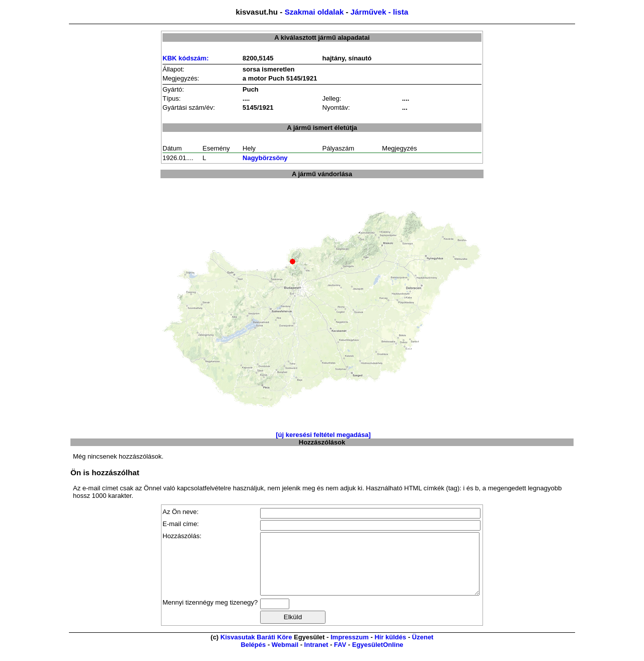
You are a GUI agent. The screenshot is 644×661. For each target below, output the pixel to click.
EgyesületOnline (378, 657)
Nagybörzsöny (265, 158)
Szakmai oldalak (314, 12)
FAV (340, 657)
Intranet (316, 657)
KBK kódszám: (186, 58)
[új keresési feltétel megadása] (323, 435)
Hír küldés (390, 649)
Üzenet (423, 649)
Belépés (253, 657)
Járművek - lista (380, 12)
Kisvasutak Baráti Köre (256, 649)
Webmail (285, 657)
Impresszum (350, 649)
